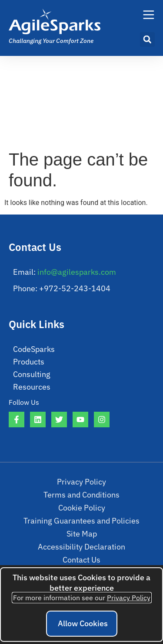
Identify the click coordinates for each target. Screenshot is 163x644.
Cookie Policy (82, 508)
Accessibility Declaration (81, 547)
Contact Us (81, 560)
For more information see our (82, 598)
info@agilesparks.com (77, 272)
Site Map (82, 534)
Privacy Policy (81, 482)
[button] (147, 39)
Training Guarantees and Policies (81, 521)
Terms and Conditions (81, 495)
